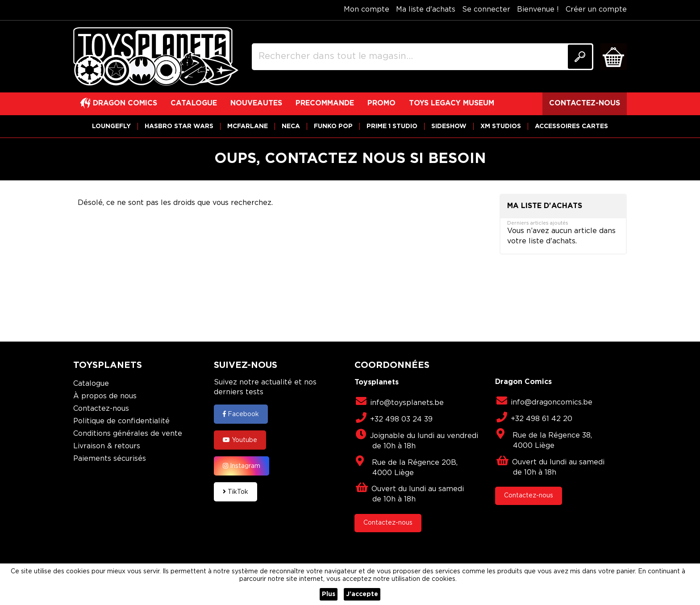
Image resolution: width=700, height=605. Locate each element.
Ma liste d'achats (426, 10)
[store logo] (156, 57)
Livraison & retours (107, 446)
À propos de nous (105, 396)
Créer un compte (596, 10)
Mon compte (367, 10)
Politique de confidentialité (121, 421)
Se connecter (486, 10)
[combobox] (423, 57)
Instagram (242, 466)
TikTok (235, 492)
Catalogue (91, 384)
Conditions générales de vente (128, 434)
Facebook (241, 414)
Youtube (240, 440)
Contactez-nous (101, 409)
